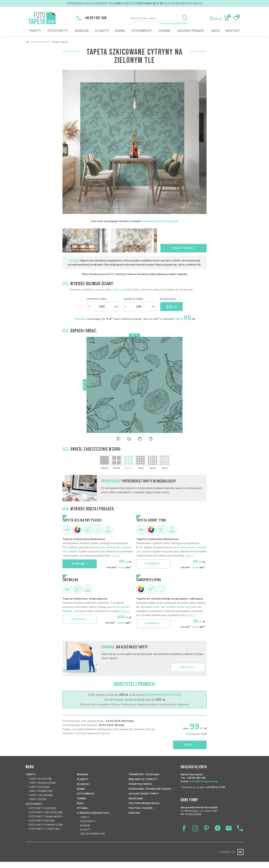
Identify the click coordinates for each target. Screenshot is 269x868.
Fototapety (58, 31)
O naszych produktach (93, 813)
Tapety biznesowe (41, 791)
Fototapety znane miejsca (46, 817)
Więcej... (116, 556)
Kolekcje (83, 784)
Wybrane (80, 564)
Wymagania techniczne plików (150, 789)
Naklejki (82, 31)
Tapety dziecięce (39, 787)
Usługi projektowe (93, 834)
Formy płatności (140, 784)
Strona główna (38, 42)
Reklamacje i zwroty (143, 779)
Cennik (164, 31)
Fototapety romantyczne (46, 825)
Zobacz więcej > (184, 248)
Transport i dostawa (144, 774)
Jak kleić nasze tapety (144, 794)
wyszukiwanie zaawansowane (174, 23)
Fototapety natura (42, 821)
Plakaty (102, 31)
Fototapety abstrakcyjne (46, 812)
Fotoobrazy (142, 31)
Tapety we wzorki (41, 795)
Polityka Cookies (140, 808)
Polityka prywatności (144, 803)
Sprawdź (188, 667)
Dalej (190, 745)
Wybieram (153, 564)
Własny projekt (191, 31)
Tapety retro (38, 799)
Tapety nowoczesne (42, 783)
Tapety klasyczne (40, 779)
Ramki (120, 31)
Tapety (35, 31)
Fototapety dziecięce (42, 808)
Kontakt (233, 31)
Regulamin (136, 799)
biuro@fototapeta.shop (204, 781)
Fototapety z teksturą (44, 829)
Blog (216, 31)
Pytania (82, 808)
